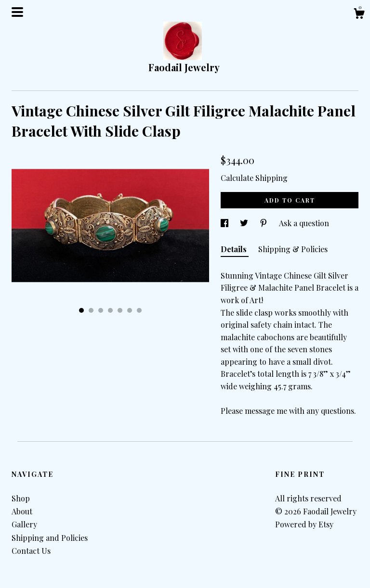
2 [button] (91, 310)
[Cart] (359, 15)
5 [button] (120, 310)
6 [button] (130, 310)
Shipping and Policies (50, 538)
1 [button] (81, 310)
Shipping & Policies (293, 249)
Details (235, 249)
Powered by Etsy (304, 524)
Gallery (24, 524)
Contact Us (31, 551)
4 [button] (110, 310)
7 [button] (139, 310)
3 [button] (101, 310)
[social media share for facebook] (225, 223)
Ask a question (304, 223)
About (22, 511)
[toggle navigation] (17, 12)
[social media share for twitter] (245, 223)
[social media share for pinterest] (264, 223)
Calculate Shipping (254, 178)
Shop (21, 498)
